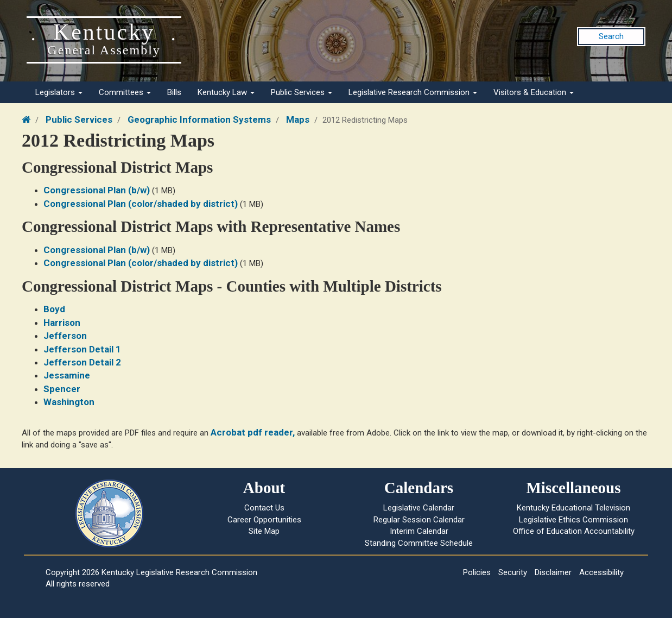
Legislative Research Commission (413, 92)
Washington (69, 402)
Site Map (264, 531)
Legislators (59, 92)
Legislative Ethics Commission (573, 520)
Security (513, 572)
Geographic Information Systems (199, 119)
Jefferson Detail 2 (82, 362)
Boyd (54, 309)
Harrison (62, 323)
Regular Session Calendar (419, 520)
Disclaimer (553, 572)
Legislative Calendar (419, 508)
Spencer (62, 389)
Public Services (302, 92)
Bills (174, 92)
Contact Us (264, 508)
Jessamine (67, 375)
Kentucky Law (226, 92)
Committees (125, 92)
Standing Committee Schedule (419, 543)
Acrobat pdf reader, (253, 432)
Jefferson (65, 336)
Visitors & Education (534, 92)
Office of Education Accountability (574, 531)
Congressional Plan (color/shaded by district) (141, 204)
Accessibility (601, 572)
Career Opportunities (264, 520)
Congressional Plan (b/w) (97, 190)
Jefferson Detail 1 (82, 349)
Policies (477, 572)
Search (611, 36)
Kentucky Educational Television (573, 508)
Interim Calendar (419, 531)
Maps (298, 119)
